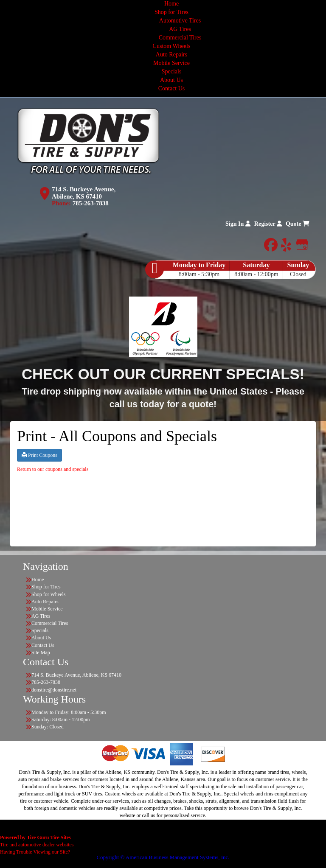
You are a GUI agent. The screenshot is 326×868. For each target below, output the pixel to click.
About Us (171, 80)
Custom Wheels (172, 46)
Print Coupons (39, 455)
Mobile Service (171, 63)
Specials (172, 71)
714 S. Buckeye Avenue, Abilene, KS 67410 (84, 193)
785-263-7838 (91, 203)
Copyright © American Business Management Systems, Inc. (163, 857)
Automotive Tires (180, 21)
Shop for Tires (171, 12)
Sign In (238, 224)
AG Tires (180, 29)
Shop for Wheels (48, 594)
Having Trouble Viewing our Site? (35, 852)
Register (268, 224)
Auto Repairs (171, 55)
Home (171, 4)
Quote (298, 224)
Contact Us (172, 88)
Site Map (41, 652)
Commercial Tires (180, 38)
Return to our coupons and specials (53, 469)
